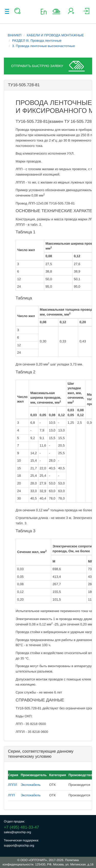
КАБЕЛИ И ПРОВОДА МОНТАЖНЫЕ (55, 35)
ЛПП (11, 795)
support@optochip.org (19, 845)
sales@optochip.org (17, 832)
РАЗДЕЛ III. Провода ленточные (37, 41)
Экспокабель (31, 785)
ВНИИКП (15, 35)
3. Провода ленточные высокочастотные (43, 46)
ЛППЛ (13, 785)
